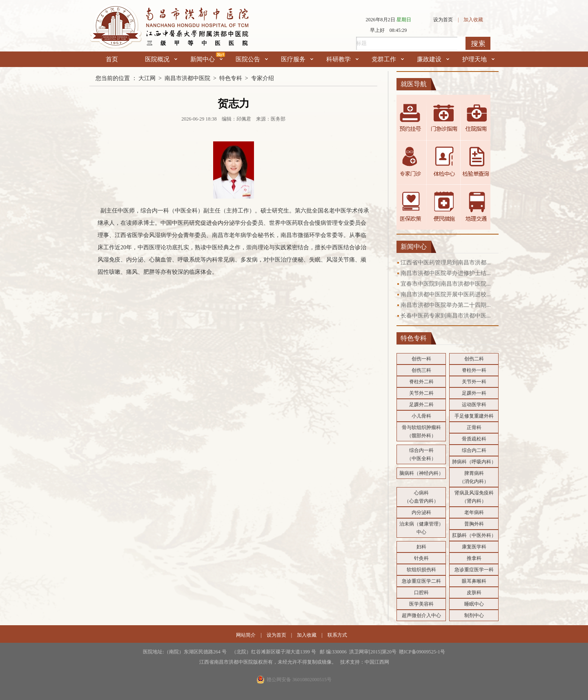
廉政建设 (433, 59)
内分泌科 (421, 512)
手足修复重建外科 (474, 416)
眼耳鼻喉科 (474, 581)
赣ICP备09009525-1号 (422, 652)
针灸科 (421, 558)
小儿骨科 (421, 416)
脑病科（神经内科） (421, 473)
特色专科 (231, 78)
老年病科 (474, 512)
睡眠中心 (474, 604)
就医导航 (414, 84)
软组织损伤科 (421, 570)
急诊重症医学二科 (421, 581)
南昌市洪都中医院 (187, 78)
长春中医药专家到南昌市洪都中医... (446, 316)
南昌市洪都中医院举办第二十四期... (446, 305)
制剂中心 (474, 615)
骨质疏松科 (474, 439)
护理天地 (478, 59)
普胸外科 (474, 524)
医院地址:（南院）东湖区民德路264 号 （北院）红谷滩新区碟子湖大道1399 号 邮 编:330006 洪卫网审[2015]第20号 (271, 652)
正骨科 (474, 427)
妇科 (421, 547)
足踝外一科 (474, 393)
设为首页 (443, 20)
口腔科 (421, 593)
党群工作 (388, 59)
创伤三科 (421, 370)
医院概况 (161, 59)
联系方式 (337, 635)
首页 (112, 59)
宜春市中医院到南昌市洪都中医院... (446, 284)
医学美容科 (421, 604)
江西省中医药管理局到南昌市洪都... (446, 263)
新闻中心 (206, 59)
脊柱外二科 (421, 382)
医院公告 (252, 59)
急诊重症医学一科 (474, 570)
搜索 (478, 43)
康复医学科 (474, 547)
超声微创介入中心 (421, 615)
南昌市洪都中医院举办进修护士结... (446, 273)
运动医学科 (474, 405)
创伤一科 (421, 359)
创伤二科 (474, 359)
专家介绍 (263, 78)
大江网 (147, 78)
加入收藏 (473, 20)
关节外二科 (421, 393)
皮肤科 (474, 593)
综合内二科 (474, 450)
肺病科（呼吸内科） (474, 462)
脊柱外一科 (474, 370)
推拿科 (474, 558)
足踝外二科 (421, 405)
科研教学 (342, 59)
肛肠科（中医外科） (474, 535)
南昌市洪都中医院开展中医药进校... (446, 294)
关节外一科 (474, 382)
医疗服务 (297, 59)
